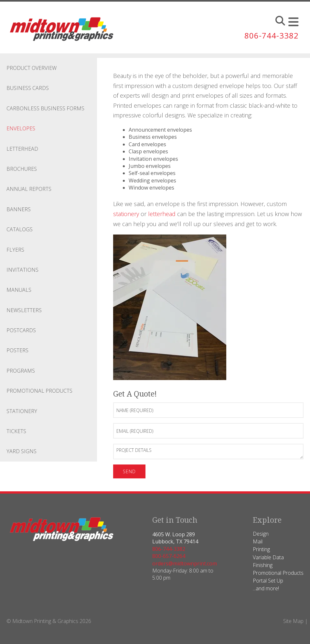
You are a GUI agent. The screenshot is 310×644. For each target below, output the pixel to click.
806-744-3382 (272, 35)
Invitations (22, 270)
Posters (17, 350)
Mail (258, 541)
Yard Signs (21, 451)
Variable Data (268, 557)
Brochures (22, 169)
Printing (261, 549)
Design (261, 534)
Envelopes (21, 128)
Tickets (16, 431)
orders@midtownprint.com (185, 563)
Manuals (19, 290)
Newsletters (24, 310)
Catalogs (20, 229)
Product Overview (32, 68)
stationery (126, 214)
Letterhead (22, 149)
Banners (19, 209)
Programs (21, 371)
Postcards (21, 330)
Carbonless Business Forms (45, 108)
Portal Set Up (268, 581)
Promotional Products (39, 391)
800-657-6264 (169, 556)
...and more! (266, 588)
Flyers (15, 250)
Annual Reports (29, 189)
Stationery (22, 411)
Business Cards (28, 88)
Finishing (263, 565)
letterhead (162, 214)
